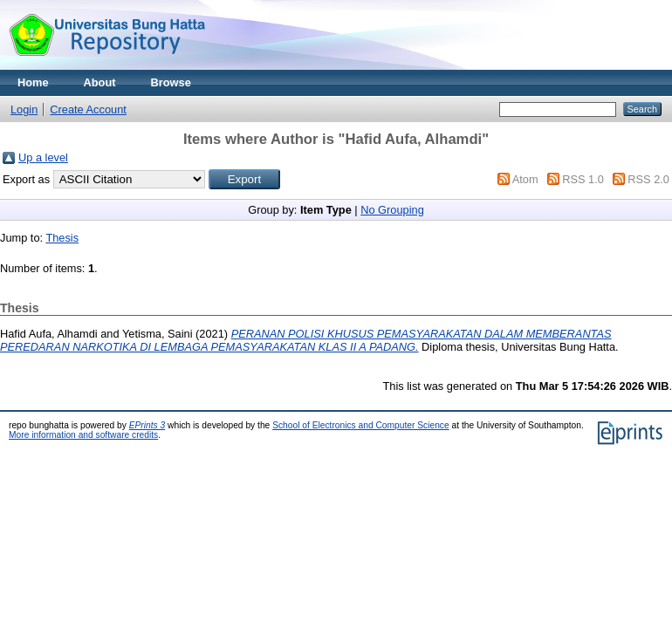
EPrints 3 (147, 425)
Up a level (43, 157)
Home (33, 82)
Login (24, 109)
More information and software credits (83, 435)
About (100, 82)
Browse (171, 82)
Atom (525, 179)
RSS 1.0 (583, 179)
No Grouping (392, 210)
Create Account (88, 109)
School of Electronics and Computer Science (361, 425)
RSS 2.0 (648, 179)
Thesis (62, 238)
